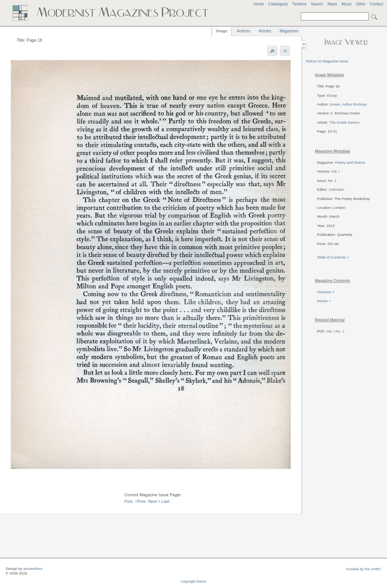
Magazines (289, 31)
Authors (243, 31)
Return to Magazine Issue (327, 61)
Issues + (324, 301)
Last (165, 501)
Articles (265, 31)
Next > (154, 501)
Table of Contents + (333, 257)
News (332, 4)
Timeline (299, 4)
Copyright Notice (193, 581)
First (128, 501)
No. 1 (332, 181)
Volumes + (326, 292)
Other (361, 4)
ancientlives (33, 569)
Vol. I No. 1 (336, 331)
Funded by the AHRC (364, 569)
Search (317, 4)
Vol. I (335, 171)
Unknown (336, 189)
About (346, 4)
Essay (332, 95)
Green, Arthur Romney (348, 104)
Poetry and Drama (350, 162)
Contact (376, 4)
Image (222, 31)
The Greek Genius (344, 122)
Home (259, 4)
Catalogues (278, 4)
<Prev (140, 501)
